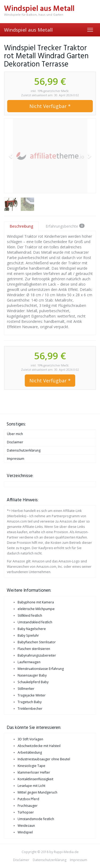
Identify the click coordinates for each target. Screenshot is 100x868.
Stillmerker (26, 689)
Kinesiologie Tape (31, 766)
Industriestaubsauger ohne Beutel (44, 759)
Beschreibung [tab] (21, 226)
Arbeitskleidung (30, 752)
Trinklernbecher (30, 709)
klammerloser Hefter (34, 772)
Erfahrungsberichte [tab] (65, 226)
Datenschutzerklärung (24, 450)
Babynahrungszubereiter (37, 655)
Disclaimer (15, 442)
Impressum (16, 459)
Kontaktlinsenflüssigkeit (35, 779)
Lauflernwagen (29, 662)
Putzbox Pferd (28, 799)
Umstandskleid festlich (35, 622)
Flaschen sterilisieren (34, 649)
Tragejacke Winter (32, 695)
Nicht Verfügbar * (50, 106)
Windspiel (25, 832)
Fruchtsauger (28, 806)
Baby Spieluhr (28, 635)
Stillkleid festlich (30, 615)
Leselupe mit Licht (31, 786)
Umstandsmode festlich (36, 819)
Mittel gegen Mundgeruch (37, 792)
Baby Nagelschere (32, 629)
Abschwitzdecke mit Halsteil (39, 746)
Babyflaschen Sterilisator (37, 642)
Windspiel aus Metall (28, 30)
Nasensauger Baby (32, 675)
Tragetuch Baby (30, 702)
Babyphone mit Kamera (36, 602)
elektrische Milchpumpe (36, 609)
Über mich (15, 434)
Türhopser (26, 812)
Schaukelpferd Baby (33, 682)
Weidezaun (26, 826)
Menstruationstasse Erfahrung (41, 669)
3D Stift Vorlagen (30, 739)
